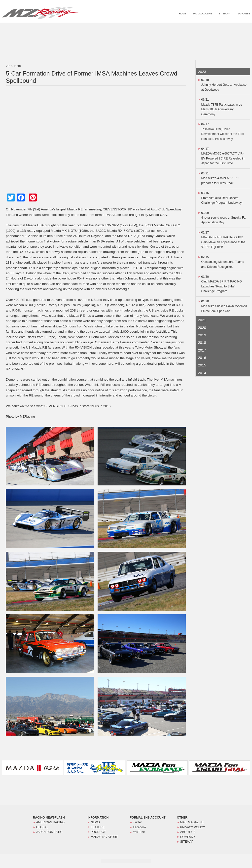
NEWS (161, 29)
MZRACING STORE (229, 29)
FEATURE (180, 29)
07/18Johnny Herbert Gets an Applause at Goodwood (224, 85)
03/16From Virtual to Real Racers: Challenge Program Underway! (222, 198)
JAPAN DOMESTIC (49, 832)
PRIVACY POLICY (193, 827)
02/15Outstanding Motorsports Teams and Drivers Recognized (223, 262)
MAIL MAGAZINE (203, 14)
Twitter (138, 822)
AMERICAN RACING (51, 822)
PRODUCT (202, 29)
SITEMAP (224, 14)
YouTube (139, 832)
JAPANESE (244, 14)
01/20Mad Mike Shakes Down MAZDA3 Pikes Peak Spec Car (224, 306)
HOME (183, 14)
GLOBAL (42, 827)
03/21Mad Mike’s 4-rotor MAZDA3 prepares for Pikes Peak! (220, 178)
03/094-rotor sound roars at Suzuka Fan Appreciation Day (224, 218)
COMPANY (188, 837)
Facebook (140, 827)
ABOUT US (188, 832)
